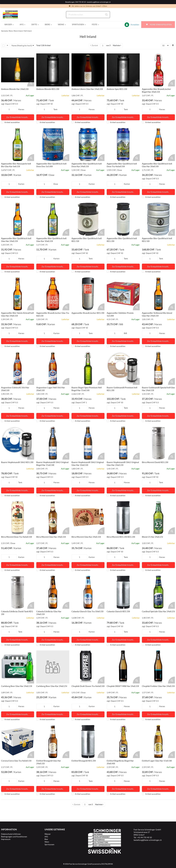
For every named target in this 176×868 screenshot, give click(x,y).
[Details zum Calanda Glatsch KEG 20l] (123, 592)
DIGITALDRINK (107, 864)
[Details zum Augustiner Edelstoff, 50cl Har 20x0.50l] (18, 368)
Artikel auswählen (10, 122)
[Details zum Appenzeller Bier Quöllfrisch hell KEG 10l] (88, 219)
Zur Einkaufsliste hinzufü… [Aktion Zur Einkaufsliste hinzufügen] (18, 117)
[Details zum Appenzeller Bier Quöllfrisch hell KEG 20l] (123, 219)
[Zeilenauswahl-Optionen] (7, 45)
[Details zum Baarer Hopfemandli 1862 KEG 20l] (18, 443)
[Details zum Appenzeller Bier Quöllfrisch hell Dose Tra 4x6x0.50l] (123, 144)
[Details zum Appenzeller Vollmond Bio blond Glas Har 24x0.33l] (158, 294)
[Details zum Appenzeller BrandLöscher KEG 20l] (88, 294)
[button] (117, 45)
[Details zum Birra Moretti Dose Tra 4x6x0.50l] (18, 518)
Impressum (6, 839)
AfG (46, 837)
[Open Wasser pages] (14, 25)
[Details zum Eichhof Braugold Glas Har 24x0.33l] (53, 742)
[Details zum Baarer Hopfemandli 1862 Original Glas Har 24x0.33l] (123, 443)
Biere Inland (18, 31)
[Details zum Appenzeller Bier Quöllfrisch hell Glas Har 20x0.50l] (158, 144)
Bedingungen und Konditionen (14, 837)
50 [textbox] (163, 46)
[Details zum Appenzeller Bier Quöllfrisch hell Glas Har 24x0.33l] (18, 219)
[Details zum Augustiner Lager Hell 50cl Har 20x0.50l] (53, 368)
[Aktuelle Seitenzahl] (103, 46)
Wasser (48, 834)
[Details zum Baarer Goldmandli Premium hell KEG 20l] (123, 368)
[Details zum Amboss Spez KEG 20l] (123, 70)
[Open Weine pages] (66, 25)
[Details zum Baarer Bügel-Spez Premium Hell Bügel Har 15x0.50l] (88, 368)
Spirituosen (49, 844)
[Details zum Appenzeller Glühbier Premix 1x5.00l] (123, 294)
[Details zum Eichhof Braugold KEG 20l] (88, 742)
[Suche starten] (107, 15)
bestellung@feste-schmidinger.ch (148, 840)
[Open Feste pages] (99, 25)
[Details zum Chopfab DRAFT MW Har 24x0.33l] (123, 667)
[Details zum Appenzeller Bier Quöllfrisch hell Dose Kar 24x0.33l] (88, 144)
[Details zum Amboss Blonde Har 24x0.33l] (18, 70)
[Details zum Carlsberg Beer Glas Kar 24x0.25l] (53, 667)
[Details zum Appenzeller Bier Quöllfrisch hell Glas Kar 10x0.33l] (53, 219)
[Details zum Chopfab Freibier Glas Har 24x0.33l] (158, 667)
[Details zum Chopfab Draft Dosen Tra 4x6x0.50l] (88, 667)
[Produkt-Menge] (9, 109)
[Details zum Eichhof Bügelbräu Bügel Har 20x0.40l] (123, 742)
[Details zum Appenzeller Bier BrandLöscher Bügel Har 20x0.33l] (158, 70)
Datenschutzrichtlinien (11, 834)
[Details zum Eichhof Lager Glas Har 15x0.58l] (158, 742)
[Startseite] (14, 15)
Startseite (4, 31)
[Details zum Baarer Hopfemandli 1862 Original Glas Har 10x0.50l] (88, 443)
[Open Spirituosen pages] (86, 25)
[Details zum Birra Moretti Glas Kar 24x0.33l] (88, 518)
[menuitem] (9, 25)
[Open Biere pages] (52, 25)
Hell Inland (28, 31)
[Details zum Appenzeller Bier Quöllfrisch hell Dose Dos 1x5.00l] (53, 144)
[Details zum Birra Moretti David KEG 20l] (158, 443)
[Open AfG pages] (26, 25)
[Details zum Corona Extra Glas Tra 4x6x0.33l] (18, 742)
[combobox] (88, 15)
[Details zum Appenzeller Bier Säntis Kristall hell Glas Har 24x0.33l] (18, 294)
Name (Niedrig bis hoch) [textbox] (22, 46)
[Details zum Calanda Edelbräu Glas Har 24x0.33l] (53, 592)
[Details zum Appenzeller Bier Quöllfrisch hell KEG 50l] (158, 219)
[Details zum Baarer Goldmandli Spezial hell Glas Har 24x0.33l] (158, 368)
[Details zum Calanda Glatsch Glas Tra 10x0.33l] (88, 592)
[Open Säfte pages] (39, 25)
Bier (46, 839)
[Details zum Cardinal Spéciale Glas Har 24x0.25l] (158, 592)
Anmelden (135, 25)
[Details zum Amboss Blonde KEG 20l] (53, 70)
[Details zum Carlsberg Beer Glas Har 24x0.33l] (18, 667)
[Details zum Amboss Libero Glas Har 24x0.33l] (88, 70)
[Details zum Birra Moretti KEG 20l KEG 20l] (123, 518)
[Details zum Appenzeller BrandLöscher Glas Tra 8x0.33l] (53, 294)
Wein (47, 842)
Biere (11, 31)
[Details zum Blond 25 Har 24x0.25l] (158, 518)
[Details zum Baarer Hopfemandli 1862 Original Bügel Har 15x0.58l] (53, 443)
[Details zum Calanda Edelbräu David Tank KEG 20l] (18, 592)
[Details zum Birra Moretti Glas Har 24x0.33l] (53, 518)
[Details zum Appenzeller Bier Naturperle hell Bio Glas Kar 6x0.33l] (18, 144)
